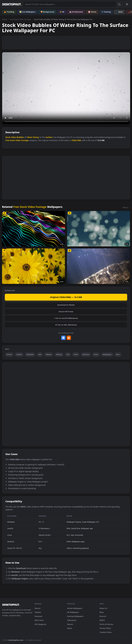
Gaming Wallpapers (75, 616)
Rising (36, 137)
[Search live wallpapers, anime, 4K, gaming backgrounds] (70, 4)
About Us (103, 608)
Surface (49, 137)
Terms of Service (106, 624)
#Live (96, 354)
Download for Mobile (66, 305)
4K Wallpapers (73, 612)
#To (68, 354)
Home (5, 19)
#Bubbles (30, 354)
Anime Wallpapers (75, 608)
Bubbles (20, 137)
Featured (38, 616)
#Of (40, 354)
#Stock (9, 354)
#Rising (59, 354)
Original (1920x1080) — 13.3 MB (66, 297)
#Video (19, 354)
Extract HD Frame (66, 312)
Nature (70, 624)
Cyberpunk (72, 620)
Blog (101, 612)
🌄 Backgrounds (47, 12)
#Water (49, 354)
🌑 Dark (119, 12)
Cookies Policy (106, 632)
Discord (103, 616)
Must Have (39, 620)
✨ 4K (62, 12)
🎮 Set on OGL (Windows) (66, 325)
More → (126, 207)
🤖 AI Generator (76, 12)
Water (30, 137)
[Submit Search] (119, 4)
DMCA (102, 620)
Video (14, 137)
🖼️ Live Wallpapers (27, 12)
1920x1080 (76, 140)
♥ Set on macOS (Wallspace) (66, 318)
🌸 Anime (92, 12)
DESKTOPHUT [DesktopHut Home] (12, 4)
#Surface (86, 354)
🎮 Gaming (106, 12)
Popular (38, 612)
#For (118, 354)
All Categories (40, 624)
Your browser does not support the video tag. (66, 88)
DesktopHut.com (16, 640)
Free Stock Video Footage (21, 19)
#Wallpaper (107, 354)
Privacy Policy (105, 628)
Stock (8, 137)
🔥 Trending (9, 12)
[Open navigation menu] (127, 4)
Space (70, 628)
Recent (37, 608)
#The (76, 354)
